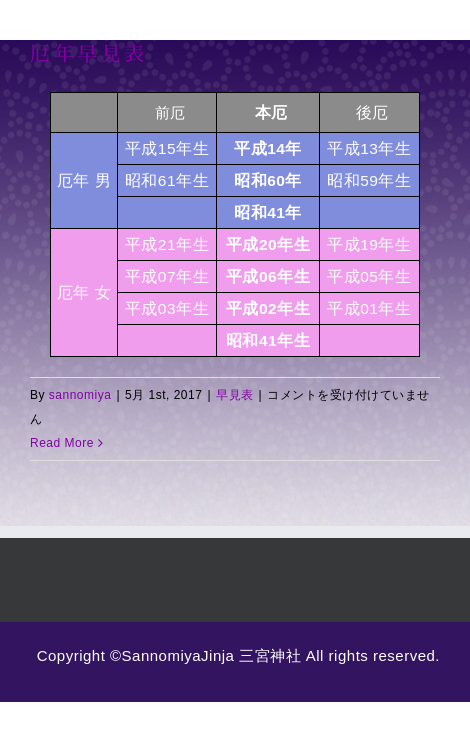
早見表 (235, 395)
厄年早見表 (89, 53)
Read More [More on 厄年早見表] (62, 443)
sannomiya (80, 395)
